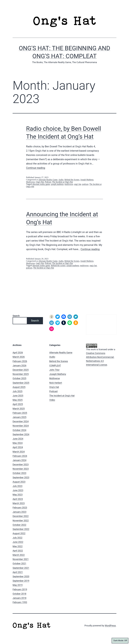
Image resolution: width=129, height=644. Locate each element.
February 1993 (20, 602)
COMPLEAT (55, 366)
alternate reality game (41, 184)
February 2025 (20, 413)
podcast (85, 184)
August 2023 (19, 482)
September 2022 (21, 529)
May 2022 (18, 546)
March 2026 (19, 357)
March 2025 (19, 409)
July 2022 (18, 538)
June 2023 (18, 490)
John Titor (54, 370)
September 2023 (21, 477)
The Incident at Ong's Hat (63, 182)
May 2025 (18, 400)
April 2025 (18, 404)
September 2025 (21, 383)
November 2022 (21, 521)
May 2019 (18, 585)
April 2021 (18, 572)
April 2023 (18, 499)
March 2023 (19, 503)
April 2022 (18, 551)
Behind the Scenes (72, 180)
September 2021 (21, 568)
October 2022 (19, 525)
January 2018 (19, 598)
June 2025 (18, 396)
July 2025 (18, 391)
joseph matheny (57, 184)
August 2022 (19, 533)
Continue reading (36, 168)
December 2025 (21, 370)
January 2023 (19, 512)
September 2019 (21, 581)
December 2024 (21, 421)
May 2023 (18, 495)
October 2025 (19, 378)
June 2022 (18, 542)
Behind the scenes (58, 266)
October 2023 (19, 473)
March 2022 (19, 555)
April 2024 (18, 447)
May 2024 (18, 443)
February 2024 (20, 456)
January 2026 (19, 366)
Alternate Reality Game (48, 180)
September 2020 (21, 576)
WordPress (110, 626)
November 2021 (21, 559)
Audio (61, 180)
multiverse (69, 184)
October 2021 (19, 563)
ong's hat (78, 184)
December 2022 (21, 516)
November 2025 (21, 374)
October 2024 (19, 430)
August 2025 (19, 387)
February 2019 (20, 589)
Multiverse (30, 182)
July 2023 (18, 486)
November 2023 (21, 469)
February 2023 (20, 508)
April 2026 (18, 353)
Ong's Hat (40, 182)
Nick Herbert (56, 383)
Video (52, 400)
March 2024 (19, 452)
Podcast (48, 182)
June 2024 (18, 439)
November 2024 (21, 426)
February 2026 (20, 361)
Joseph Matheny (87, 180)
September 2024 (21, 434)
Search (16, 316)
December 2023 (21, 464)
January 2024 (19, 460)
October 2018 (19, 594)
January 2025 (19, 417)
